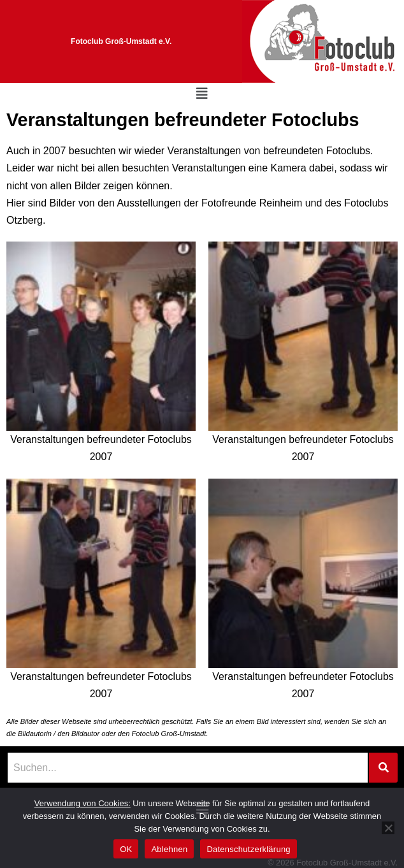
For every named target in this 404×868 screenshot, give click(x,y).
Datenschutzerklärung (248, 849)
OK (126, 849)
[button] (202, 94)
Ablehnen (169, 849)
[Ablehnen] (388, 828)
